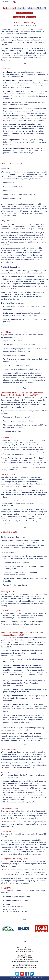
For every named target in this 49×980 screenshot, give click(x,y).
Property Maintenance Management (24, 966)
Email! (40, 978)
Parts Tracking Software (24, 957)
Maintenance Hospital (24, 949)
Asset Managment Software (24, 951)
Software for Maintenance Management (25, 967)
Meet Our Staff (19, 17)
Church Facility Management (25, 959)
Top (25, 64)
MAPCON (19, 978)
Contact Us (20, 13)
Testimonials (31, 17)
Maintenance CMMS (24, 956)
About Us (29, 13)
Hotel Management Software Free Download (24, 961)
